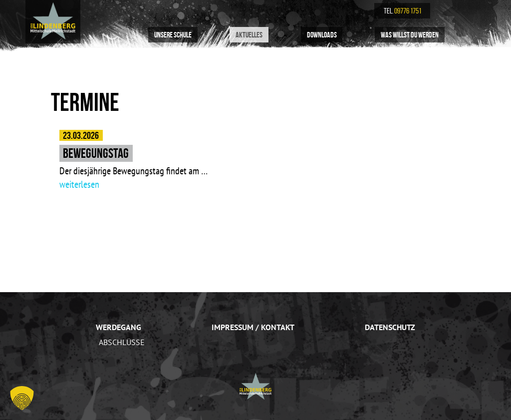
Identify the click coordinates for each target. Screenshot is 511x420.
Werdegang (119, 327)
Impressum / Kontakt (253, 327)
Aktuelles (249, 34)
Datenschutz (390, 327)
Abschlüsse (122, 342)
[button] (22, 398)
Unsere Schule (173, 34)
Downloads (322, 34)
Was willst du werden (410, 34)
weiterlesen (79, 184)
